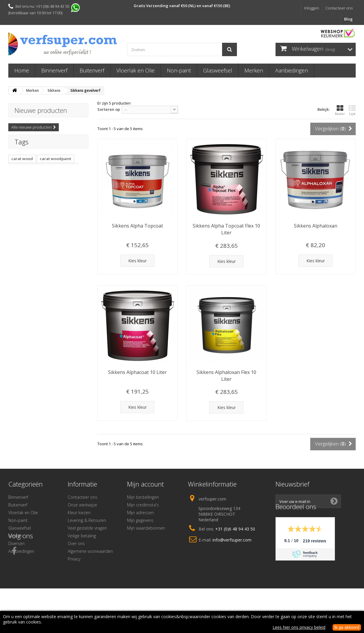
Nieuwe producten (41, 110)
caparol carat (62, 173)
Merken (254, 70)
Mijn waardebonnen (146, 528)
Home (22, 70)
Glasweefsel (218, 70)
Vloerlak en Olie (136, 70)
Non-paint (179, 70)
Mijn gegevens (140, 520)
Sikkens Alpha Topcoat (137, 226)
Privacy (74, 559)
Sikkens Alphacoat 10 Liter (137, 372)
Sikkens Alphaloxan (316, 226)
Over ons (76, 543)
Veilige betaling (82, 536)
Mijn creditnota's (143, 505)
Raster (340, 110)
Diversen (16, 543)
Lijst (352, 110)
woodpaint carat (27, 173)
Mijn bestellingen (143, 497)
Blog (348, 19)
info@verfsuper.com (232, 540)
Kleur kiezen (79, 513)
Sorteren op (109, 109)
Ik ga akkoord (347, 627)
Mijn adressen (140, 513)
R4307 (64, 200)
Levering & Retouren (87, 520)
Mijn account (145, 484)
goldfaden (21, 191)
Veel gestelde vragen (87, 528)
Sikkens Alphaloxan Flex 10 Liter (226, 376)
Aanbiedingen (292, 70)
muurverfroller (63, 182)
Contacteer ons (339, 8)
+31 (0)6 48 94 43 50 (235, 529)
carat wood (22, 164)
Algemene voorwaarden (90, 551)
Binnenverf (54, 70)
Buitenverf (92, 70)
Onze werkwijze (82, 505)
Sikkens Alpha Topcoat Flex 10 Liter (226, 229)
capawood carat (27, 182)
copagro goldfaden (57, 191)
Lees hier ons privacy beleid (299, 627)
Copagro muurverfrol (31, 200)
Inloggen (312, 8)
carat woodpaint (56, 164)
